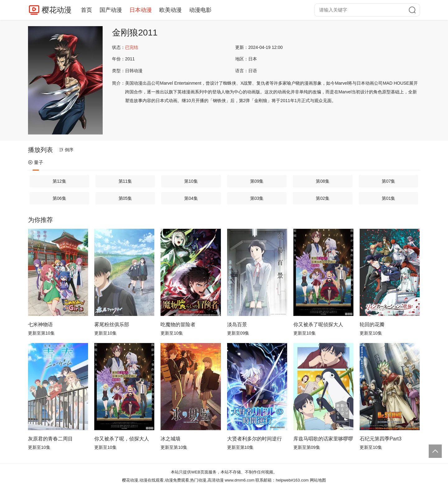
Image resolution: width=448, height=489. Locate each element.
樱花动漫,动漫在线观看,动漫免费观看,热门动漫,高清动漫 (173, 480)
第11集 (125, 181)
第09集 (257, 181)
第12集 (59, 181)
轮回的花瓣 (372, 324)
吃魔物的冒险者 (178, 324)
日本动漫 (141, 10)
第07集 (389, 181)
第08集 (323, 181)
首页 (86, 10)
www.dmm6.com (239, 480)
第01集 (389, 198)
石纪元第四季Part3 (380, 439)
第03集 (257, 198)
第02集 (323, 198)
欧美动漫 (170, 10)
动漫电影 (200, 10)
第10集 (191, 181)
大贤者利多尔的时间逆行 (254, 439)
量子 (36, 162)
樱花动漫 (57, 10)
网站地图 (318, 480)
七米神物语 (40, 324)
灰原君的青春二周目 (50, 439)
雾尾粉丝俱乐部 (112, 324)
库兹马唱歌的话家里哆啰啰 (323, 439)
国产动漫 (111, 10)
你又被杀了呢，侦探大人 (122, 439)
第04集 (191, 198)
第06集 (59, 198)
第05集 (125, 198)
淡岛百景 (237, 324)
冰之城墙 (170, 439)
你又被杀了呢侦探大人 (318, 324)
